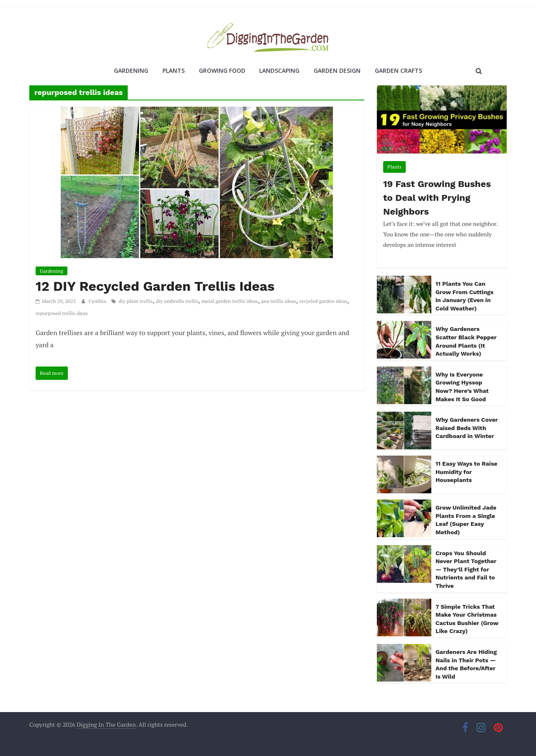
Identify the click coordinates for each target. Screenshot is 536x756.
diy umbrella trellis (177, 301)
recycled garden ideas (323, 301)
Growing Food (222, 70)
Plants (174, 70)
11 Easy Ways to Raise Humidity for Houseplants (466, 472)
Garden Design (337, 70)
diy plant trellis (135, 301)
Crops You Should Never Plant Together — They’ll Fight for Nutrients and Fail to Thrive (466, 569)
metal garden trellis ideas (230, 301)
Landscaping (279, 70)
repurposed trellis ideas (62, 313)
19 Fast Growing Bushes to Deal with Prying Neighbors (437, 198)
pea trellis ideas (279, 301)
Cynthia (98, 301)
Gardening (131, 70)
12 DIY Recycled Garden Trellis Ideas (155, 286)
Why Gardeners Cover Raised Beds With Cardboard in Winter (467, 428)
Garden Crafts (398, 70)
